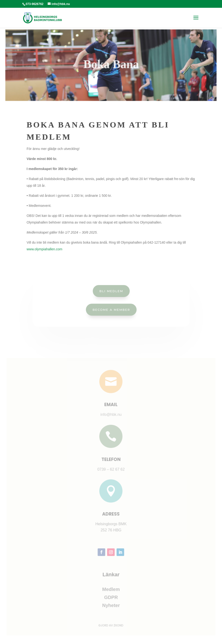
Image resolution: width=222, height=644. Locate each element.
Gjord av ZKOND (111, 622)
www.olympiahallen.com (52, 242)
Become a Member (111, 309)
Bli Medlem (111, 291)
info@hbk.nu (111, 417)
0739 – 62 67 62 (111, 470)
